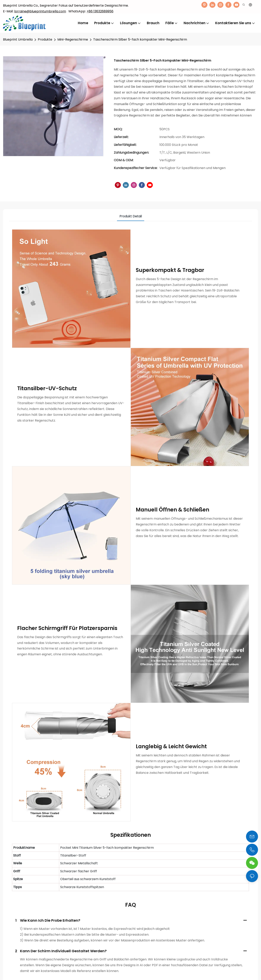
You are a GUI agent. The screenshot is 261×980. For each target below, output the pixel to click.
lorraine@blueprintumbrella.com (40, 11)
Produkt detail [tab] (131, 216)
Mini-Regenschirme (73, 39)
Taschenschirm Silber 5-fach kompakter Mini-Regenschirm (140, 39)
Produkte (45, 39)
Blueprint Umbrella (18, 39)
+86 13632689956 (100, 11)
